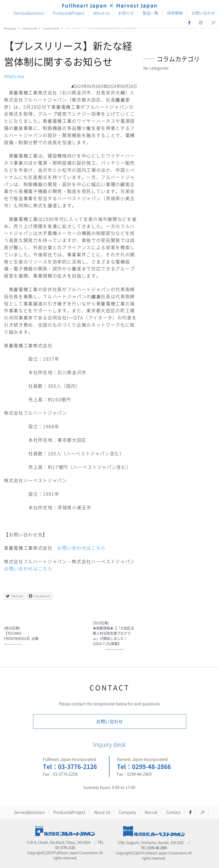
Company (128, 812)
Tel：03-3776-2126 (70, 766)
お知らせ (126, 13)
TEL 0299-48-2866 (154, 848)
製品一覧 (150, 13)
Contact (173, 812)
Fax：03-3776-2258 (60, 774)
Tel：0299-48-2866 (144, 766)
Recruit (151, 812)
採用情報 (175, 13)
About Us (101, 13)
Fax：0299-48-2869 (134, 774)
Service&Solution (29, 13)
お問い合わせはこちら (82, 548)
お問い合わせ (203, 13)
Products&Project (69, 13)
